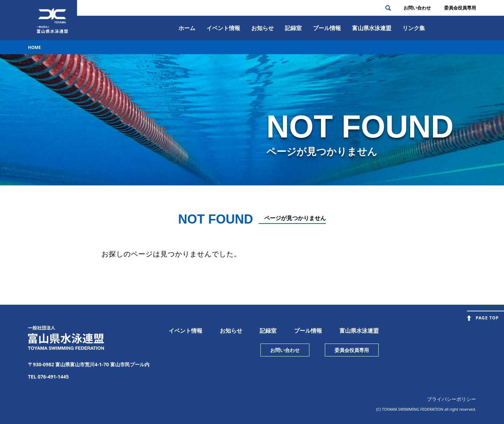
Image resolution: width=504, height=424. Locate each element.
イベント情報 (223, 28)
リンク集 (414, 28)
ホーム (187, 28)
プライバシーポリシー (451, 399)
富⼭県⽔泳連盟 (372, 28)
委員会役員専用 (352, 350)
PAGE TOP (487, 318)
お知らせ (262, 28)
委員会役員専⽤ (460, 8)
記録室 (293, 28)
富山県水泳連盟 (359, 331)
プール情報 (327, 28)
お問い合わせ (417, 8)
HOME (34, 47)
